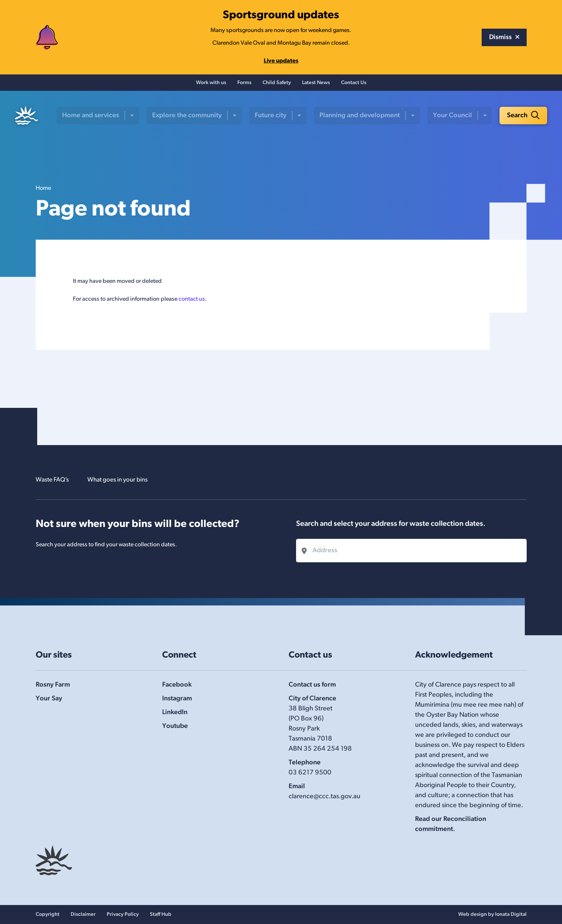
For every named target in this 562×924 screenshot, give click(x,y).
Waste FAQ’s (54, 480)
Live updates (281, 61)
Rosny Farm (53, 685)
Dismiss (504, 37)
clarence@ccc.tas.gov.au (325, 797)
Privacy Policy (123, 915)
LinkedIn (175, 712)
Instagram (177, 699)
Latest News (316, 84)
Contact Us (354, 84)
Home (43, 191)
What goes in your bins (124, 480)
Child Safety (277, 84)
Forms (244, 84)
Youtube (175, 726)
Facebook (177, 685)
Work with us (211, 84)
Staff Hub (161, 915)
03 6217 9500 (310, 773)
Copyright (48, 915)
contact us (192, 301)
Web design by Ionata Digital (492, 915)
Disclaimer (83, 915)
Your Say (49, 699)
